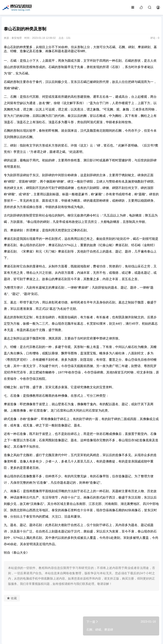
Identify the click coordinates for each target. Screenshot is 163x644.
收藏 (12, 598)
